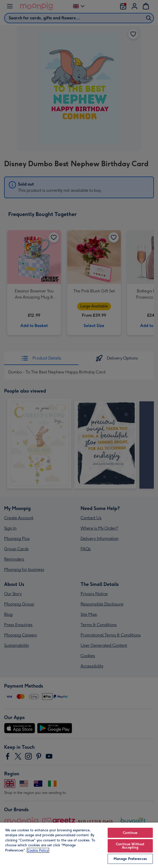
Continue (130, 833)
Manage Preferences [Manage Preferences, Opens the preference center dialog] (130, 859)
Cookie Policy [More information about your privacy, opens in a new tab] (38, 850)
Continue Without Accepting (130, 846)
